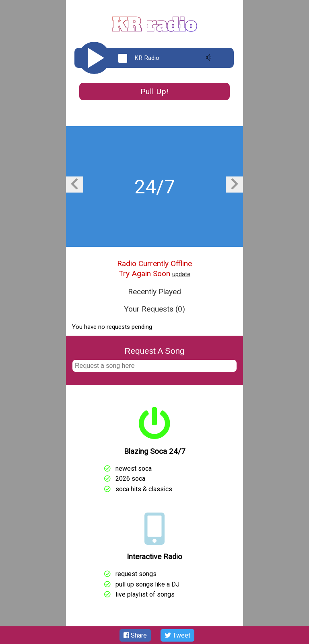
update (181, 274)
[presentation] (74, 185)
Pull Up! (155, 91)
